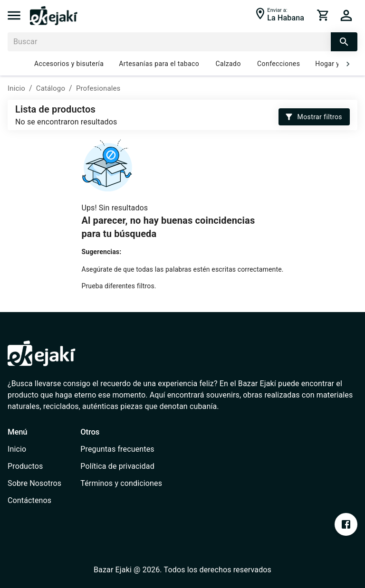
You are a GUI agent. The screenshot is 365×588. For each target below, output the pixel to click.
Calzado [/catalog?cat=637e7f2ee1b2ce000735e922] (228, 64)
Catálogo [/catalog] (51, 88)
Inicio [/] (16, 88)
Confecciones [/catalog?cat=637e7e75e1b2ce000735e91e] (279, 64)
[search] (344, 42)
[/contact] (34, 501)
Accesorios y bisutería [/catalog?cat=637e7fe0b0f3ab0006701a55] (69, 64)
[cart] (323, 15)
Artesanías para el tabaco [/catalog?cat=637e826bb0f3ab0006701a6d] (159, 64)
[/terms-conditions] (121, 484)
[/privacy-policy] (121, 466)
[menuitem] (34, 449)
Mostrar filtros (314, 117)
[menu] (14, 15)
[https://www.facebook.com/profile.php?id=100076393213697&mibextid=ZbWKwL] (346, 524)
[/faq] (121, 449)
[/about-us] (34, 484)
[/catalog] (34, 466)
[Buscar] (169, 42)
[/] (54, 23)
